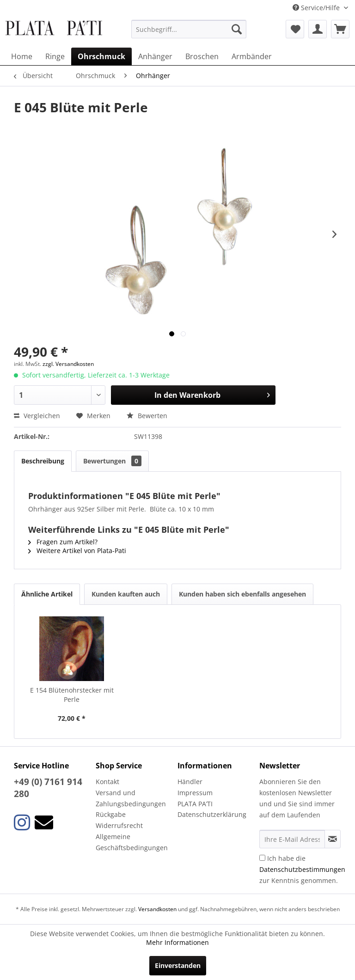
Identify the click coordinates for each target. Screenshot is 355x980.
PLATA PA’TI (195, 804)
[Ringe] (55, 56)
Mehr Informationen (177, 942)
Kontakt (107, 782)
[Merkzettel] (295, 29)
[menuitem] (189, 29)
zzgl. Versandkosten (68, 364)
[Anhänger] (155, 56)
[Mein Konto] (318, 29)
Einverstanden (178, 965)
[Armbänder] (252, 56)
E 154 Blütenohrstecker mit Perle (72, 695)
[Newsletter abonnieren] (333, 839)
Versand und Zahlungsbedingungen (131, 798)
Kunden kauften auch (126, 594)
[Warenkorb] (340, 29)
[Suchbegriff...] (189, 29)
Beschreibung (43, 461)
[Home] (22, 56)
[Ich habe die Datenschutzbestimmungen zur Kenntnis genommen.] (262, 858)
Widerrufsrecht (119, 825)
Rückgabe (111, 814)
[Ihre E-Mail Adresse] (292, 839)
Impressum (195, 793)
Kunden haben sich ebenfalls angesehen (242, 594)
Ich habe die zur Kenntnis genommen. (302, 869)
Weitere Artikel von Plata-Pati (77, 551)
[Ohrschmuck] (101, 56)
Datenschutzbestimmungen (302, 869)
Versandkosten (157, 909)
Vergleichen (37, 416)
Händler (190, 782)
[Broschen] (202, 56)
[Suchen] (237, 29)
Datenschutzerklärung (212, 814)
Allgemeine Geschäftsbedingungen (132, 842)
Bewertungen (112, 461)
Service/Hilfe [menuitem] (317, 8)
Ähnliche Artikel (47, 594)
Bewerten (147, 416)
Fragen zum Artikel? (63, 542)
